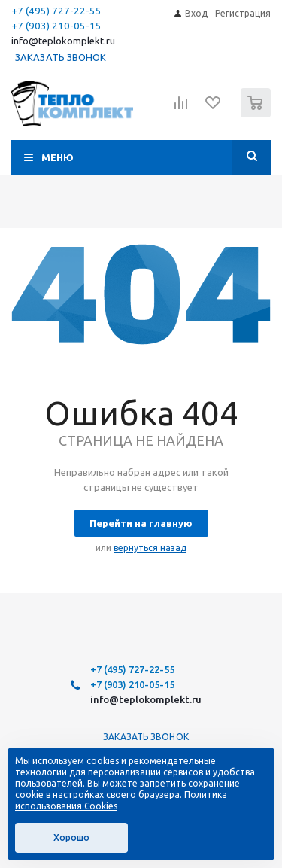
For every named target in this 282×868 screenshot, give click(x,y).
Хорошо (71, 838)
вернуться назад (150, 548)
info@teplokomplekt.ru (63, 41)
